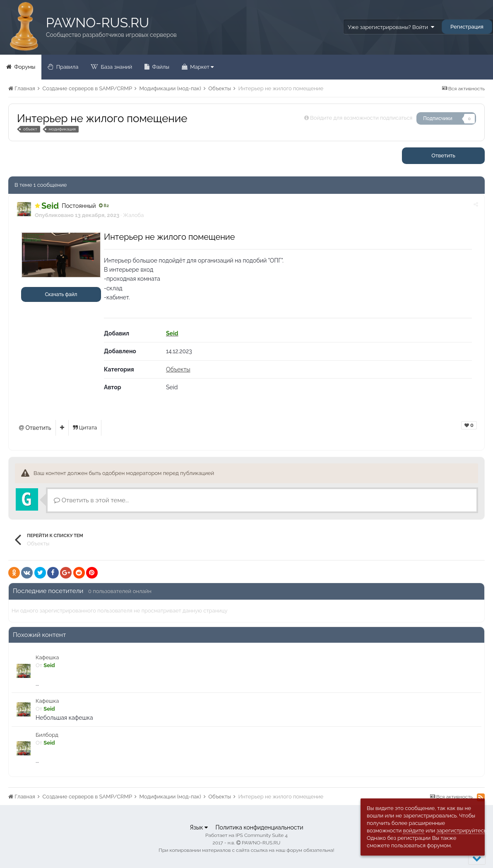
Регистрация (467, 27)
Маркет (201, 67)
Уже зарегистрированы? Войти (391, 27)
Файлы (160, 67)
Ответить (443, 156)
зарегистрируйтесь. (462, 831)
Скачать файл (61, 294)
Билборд (47, 735)
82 (104, 206)
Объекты (178, 369)
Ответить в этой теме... (91, 500)
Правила (66, 67)
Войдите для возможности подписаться (361, 118)
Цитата (85, 428)
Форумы (24, 67)
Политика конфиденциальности (259, 827)
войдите (414, 831)
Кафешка (47, 657)
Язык (199, 827)
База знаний (116, 67)
